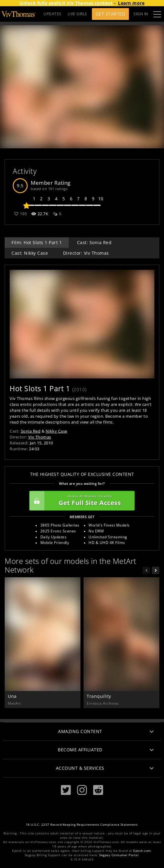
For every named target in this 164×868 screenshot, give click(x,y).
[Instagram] (82, 790)
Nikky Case (57, 431)
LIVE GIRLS (77, 14)
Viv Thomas (40, 437)
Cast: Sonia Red (94, 242)
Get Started (111, 14)
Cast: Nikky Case (30, 253)
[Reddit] (98, 790)
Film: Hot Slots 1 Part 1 (37, 242)
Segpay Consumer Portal (119, 855)
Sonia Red (31, 431)
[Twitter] (66, 790)
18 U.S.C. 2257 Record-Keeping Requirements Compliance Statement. (82, 825)
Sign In (141, 14)
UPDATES (52, 14)
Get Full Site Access (80, 501)
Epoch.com (142, 851)
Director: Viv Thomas (86, 253)
